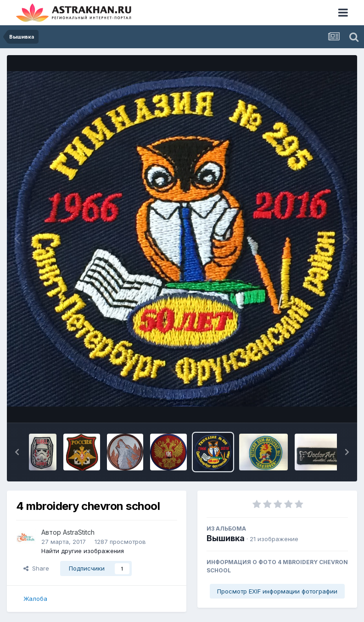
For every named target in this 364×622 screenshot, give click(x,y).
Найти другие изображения (83, 551)
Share (36, 568)
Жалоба (35, 599)
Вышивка (226, 538)
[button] (17, 452)
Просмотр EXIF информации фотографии (277, 591)
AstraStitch (79, 532)
